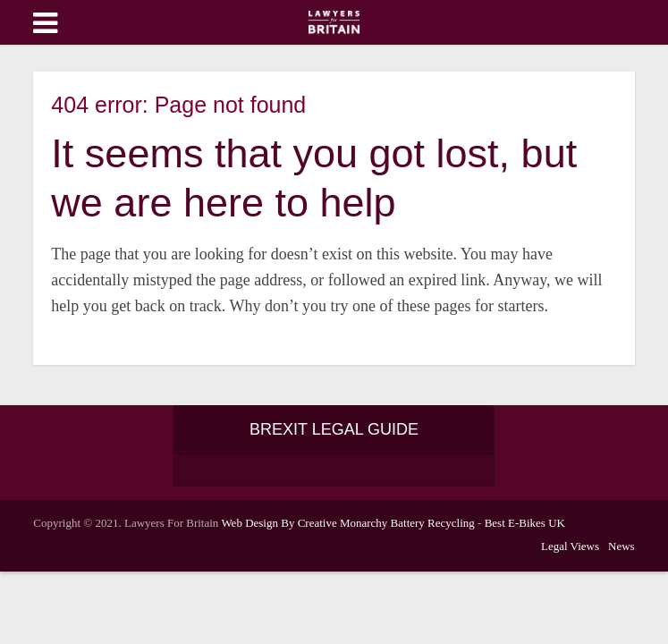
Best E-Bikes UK (525, 523)
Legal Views (570, 546)
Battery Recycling (433, 523)
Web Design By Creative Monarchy (304, 523)
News (621, 546)
